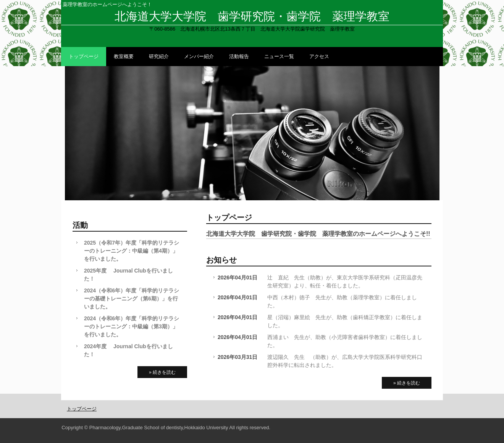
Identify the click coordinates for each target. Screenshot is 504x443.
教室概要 (124, 56)
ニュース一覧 (279, 56)
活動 (80, 225)
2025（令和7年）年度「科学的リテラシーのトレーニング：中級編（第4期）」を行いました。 (132, 251)
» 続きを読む (407, 383)
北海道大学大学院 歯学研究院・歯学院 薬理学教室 (252, 16)
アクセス (319, 56)
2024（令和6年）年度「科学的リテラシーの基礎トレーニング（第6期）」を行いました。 (132, 299)
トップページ (84, 56)
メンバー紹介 (199, 56)
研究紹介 (159, 56)
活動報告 (239, 56)
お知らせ (221, 260)
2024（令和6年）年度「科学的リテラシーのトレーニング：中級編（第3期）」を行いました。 (132, 326)
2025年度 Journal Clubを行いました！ (128, 275)
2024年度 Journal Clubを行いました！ (128, 350)
